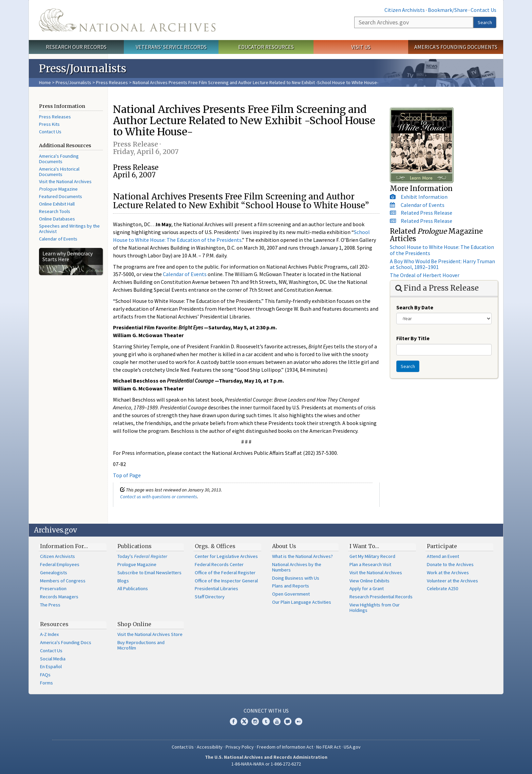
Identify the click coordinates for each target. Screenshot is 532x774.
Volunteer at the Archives (452, 581)
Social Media (53, 659)
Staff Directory (210, 597)
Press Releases (112, 82)
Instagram (255, 721)
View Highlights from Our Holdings (375, 607)
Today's (142, 556)
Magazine (58, 189)
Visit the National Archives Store (150, 634)
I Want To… (364, 546)
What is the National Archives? (302, 556)
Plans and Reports (291, 586)
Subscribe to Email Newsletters (149, 573)
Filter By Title (413, 338)
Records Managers (59, 597)
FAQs (45, 675)
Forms (46, 683)
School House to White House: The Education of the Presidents (442, 250)
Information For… (64, 546)
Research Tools (55, 211)
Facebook (233, 721)
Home (45, 82)
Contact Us (483, 10)
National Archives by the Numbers (297, 567)
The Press (50, 605)
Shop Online (134, 624)
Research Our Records (76, 47)
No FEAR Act (328, 747)
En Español (51, 666)
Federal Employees (60, 564)
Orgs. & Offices (215, 546)
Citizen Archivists (405, 10)
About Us (284, 546)
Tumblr (266, 721)
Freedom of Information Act (285, 747)
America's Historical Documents (59, 172)
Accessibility (210, 747)
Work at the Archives (448, 573)
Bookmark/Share (448, 10)
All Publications (133, 588)
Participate (442, 546)
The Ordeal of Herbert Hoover (425, 275)
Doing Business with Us (296, 578)
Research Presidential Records (381, 597)
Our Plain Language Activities (302, 602)
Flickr (299, 721)
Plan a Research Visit (370, 564)
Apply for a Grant (367, 588)
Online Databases (57, 219)
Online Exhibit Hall (57, 204)
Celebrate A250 (442, 588)
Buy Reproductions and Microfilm (141, 645)
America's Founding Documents (456, 47)
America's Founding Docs (66, 642)
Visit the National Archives (65, 181)
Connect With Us (266, 711)
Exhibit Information (424, 197)
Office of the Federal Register (225, 573)
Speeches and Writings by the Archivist (69, 229)
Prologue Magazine (137, 564)
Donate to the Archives (450, 564)
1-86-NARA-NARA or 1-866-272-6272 (266, 764)
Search (485, 22)
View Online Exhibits (369, 581)
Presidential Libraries (216, 588)
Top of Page (127, 475)
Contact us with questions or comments (159, 497)
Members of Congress (63, 581)
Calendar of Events (58, 239)
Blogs (123, 581)
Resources (54, 624)
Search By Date (415, 307)
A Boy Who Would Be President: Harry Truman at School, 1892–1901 (442, 264)
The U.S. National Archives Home (127, 20)
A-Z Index (49, 634)
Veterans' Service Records (171, 47)
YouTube (277, 721)
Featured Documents (61, 196)
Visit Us (361, 47)
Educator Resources (266, 47)
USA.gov (352, 747)
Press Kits (49, 124)
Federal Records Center (219, 564)
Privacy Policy (240, 747)
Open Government (291, 594)
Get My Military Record (372, 556)
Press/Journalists (73, 82)
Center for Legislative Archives (226, 556)
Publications (135, 546)
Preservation (53, 588)
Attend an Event (443, 556)
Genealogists (54, 573)
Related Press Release (426, 213)
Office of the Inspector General (226, 581)
